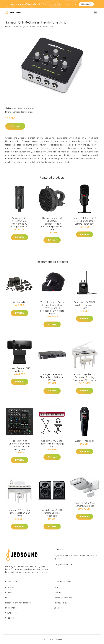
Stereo (31, 108)
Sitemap (58, 608)
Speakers (22, 108)
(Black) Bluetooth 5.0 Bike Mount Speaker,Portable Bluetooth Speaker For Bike (52, 224)
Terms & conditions (63, 598)
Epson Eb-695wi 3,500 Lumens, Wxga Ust (84, 504)
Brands (9, 593)
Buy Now (15, 126)
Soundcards (11, 613)
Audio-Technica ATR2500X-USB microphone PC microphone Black (20, 222)
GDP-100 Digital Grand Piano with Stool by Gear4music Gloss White (85, 377)
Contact (58, 593)
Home (8, 27)
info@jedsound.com (64, 565)
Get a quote (86, 4)
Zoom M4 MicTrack (85, 441)
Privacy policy (61, 603)
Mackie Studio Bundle (19, 302)
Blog (56, 588)
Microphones (11, 608)
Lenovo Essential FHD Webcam (19, 370)
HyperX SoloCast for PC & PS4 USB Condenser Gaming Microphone (85, 221)
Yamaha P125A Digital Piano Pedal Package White (19, 513)
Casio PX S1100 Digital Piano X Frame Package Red (52, 444)
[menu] (96, 13)
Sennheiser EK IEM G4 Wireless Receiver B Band (84, 305)
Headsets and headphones (18, 603)
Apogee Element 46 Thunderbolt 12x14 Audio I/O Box (52, 377)
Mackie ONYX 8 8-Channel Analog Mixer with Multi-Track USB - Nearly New (19, 445)
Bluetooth (10, 588)
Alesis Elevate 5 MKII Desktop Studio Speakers (52, 513)
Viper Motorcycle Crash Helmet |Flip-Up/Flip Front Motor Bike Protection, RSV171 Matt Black (52, 308)
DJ (7, 598)
